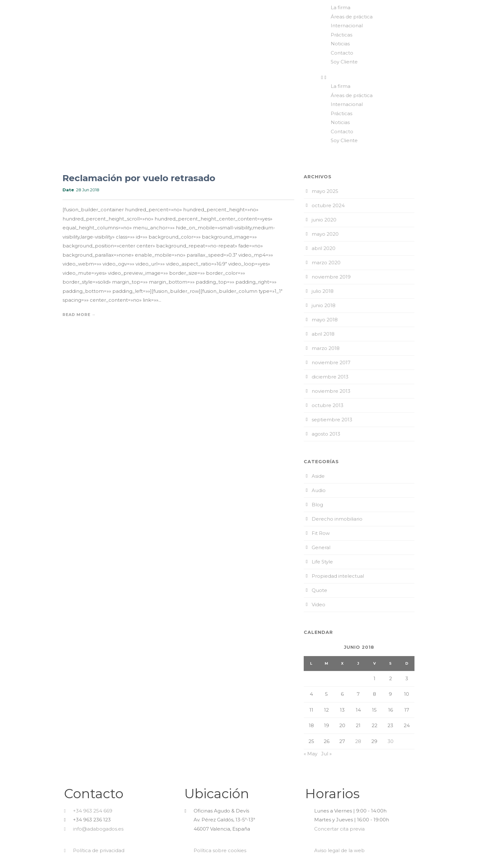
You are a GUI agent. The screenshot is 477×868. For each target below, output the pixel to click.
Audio (319, 490)
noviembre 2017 (331, 362)
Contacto (342, 53)
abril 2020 (324, 248)
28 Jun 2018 (88, 190)
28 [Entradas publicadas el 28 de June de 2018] (358, 741)
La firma (341, 7)
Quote (319, 590)
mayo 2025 (325, 191)
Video (318, 605)
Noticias (340, 44)
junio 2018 (324, 305)
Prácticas (341, 35)
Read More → (79, 315)
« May (311, 754)
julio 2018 (323, 291)
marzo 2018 (326, 348)
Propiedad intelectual (338, 576)
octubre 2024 (328, 205)
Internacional (347, 26)
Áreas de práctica (352, 17)
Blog (317, 505)
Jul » (326, 754)
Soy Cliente (344, 62)
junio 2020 (324, 220)
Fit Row (321, 533)
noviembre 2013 (331, 391)
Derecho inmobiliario (337, 519)
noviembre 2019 (331, 277)
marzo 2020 (326, 263)
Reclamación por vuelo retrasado (139, 178)
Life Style (322, 562)
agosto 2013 (326, 434)
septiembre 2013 (332, 420)
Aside (318, 476)
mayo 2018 (325, 320)
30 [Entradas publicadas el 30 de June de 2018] (391, 741)
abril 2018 (323, 334)
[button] (397, 78)
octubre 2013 (328, 405)
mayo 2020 (325, 234)
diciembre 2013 (330, 377)
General (321, 547)
